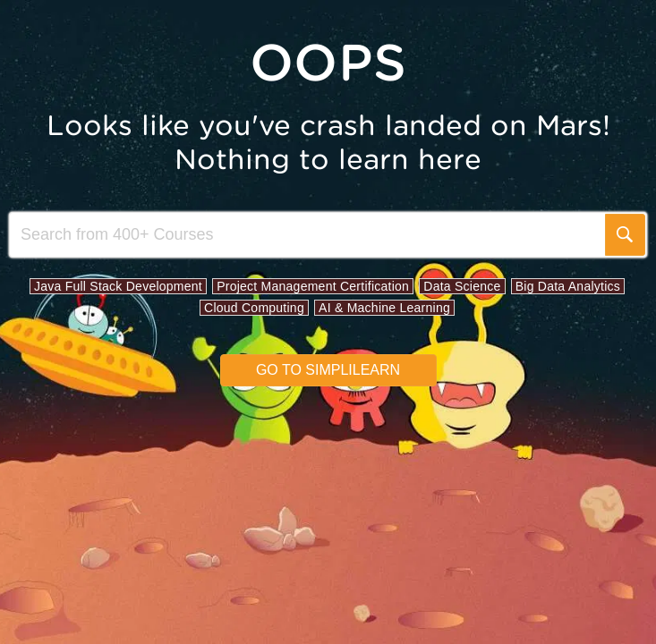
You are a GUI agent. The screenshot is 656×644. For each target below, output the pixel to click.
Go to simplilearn (328, 370)
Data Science (462, 286)
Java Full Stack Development (118, 286)
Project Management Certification (313, 286)
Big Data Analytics (568, 286)
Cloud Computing (254, 308)
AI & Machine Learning (384, 308)
